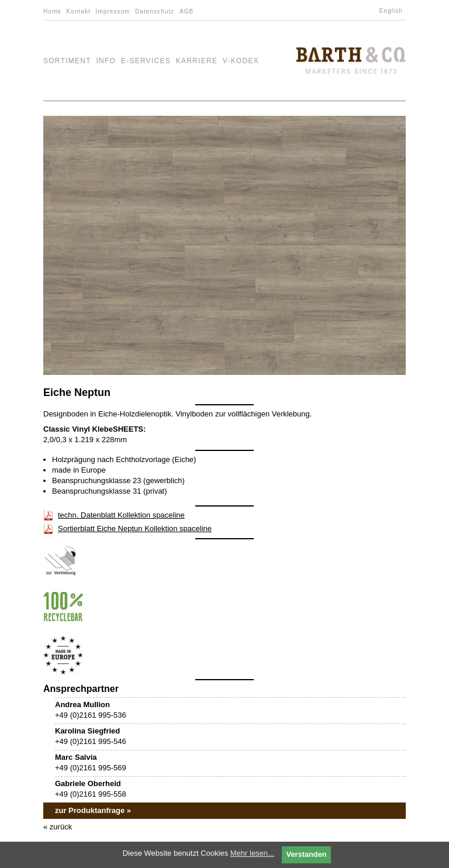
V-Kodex (241, 61)
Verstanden (307, 854)
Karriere (197, 61)
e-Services (146, 61)
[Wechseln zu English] (393, 11)
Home (52, 11)
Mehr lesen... (252, 853)
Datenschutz (155, 11)
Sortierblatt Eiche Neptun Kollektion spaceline (135, 528)
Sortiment (67, 61)
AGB (186, 11)
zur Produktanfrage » (93, 810)
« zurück (58, 827)
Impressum (113, 11)
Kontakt (79, 11)
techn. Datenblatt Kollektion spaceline (121, 515)
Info (106, 61)
